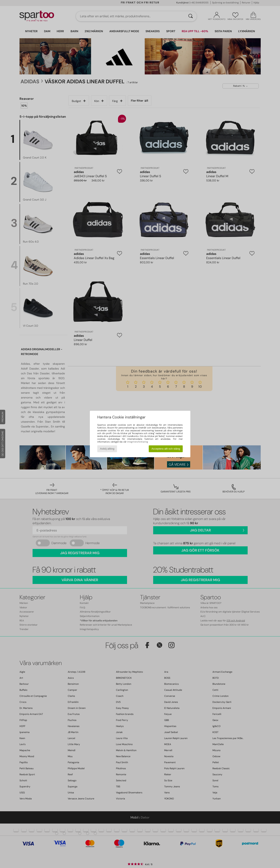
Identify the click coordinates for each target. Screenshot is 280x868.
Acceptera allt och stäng (166, 449)
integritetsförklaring (137, 442)
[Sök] (191, 16)
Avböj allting (107, 449)
